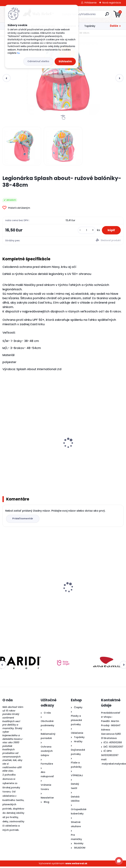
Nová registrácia (112, 3)
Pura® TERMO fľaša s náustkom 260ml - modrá (92, 598)
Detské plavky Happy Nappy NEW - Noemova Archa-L (27, 454)
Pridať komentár (23, 520)
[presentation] (7, 78)
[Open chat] (119, 861)
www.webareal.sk (76, 865)
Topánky (90, 26)
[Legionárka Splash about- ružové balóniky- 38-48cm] (63, 78)
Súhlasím (65, 61)
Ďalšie (114, 26)
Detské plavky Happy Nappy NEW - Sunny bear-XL (93, 454)
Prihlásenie (91, 3)
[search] (102, 15)
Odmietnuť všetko (38, 61)
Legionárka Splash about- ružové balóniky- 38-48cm (26, 598)
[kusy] (85, 231)
